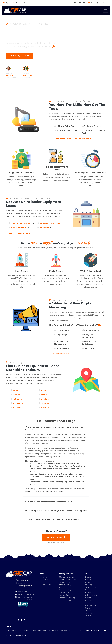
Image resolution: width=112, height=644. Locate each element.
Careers (55, 630)
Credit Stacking (65, 590)
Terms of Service (11, 630)
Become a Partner (23, 3)
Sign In (9, 3)
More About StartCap (65, 139)
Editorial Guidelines (24, 630)
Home (44, 577)
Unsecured (63, 588)
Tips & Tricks (46, 580)
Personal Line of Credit (67, 583)
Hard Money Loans (19, 228)
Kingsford (45, 399)
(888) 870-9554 (80, 3)
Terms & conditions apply (61, 353)
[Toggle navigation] (106, 10)
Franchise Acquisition (67, 603)
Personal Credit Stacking (68, 580)
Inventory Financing (67, 601)
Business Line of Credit (50, 223)
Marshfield (45, 408)
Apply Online (47, 585)
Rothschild (17, 399)
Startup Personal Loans (68, 577)
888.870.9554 (23, 592)
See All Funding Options (21, 233)
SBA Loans (45, 228)
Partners (45, 590)
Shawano (17, 408)
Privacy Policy (36, 630)
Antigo (43, 391)
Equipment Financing (67, 598)
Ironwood (45, 403)
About (44, 583)
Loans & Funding (91, 606)
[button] (56, 429)
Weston (44, 395)
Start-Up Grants (91, 616)
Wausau (16, 395)
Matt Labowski (28, 76)
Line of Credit (64, 593)
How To (88, 598)
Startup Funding (65, 585)
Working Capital (65, 596)
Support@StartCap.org (100, 3)
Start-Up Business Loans (22, 223)
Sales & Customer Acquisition (89, 611)
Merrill (16, 391)
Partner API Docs (65, 630)
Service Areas (46, 630)
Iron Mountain (19, 403)
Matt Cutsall (9, 76)
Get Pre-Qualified (20, 56)
